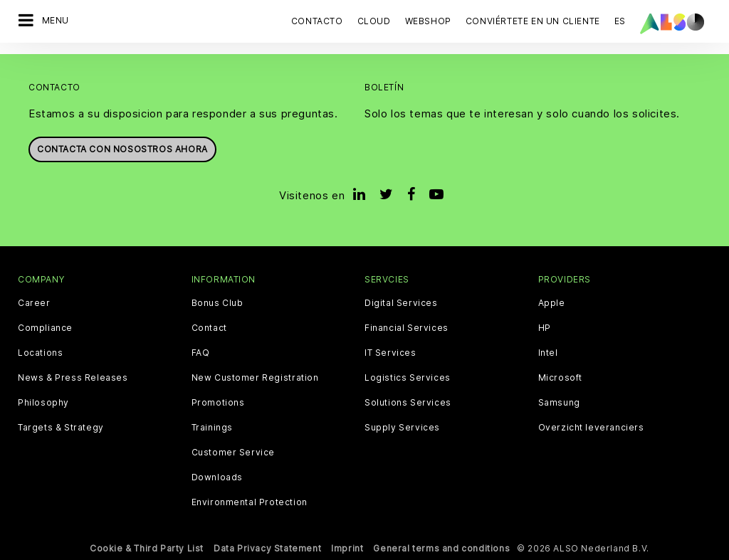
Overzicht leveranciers (591, 428)
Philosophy (43, 403)
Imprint (347, 548)
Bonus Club (217, 303)
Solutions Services (408, 403)
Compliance (45, 328)
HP (545, 328)
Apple (552, 303)
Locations (40, 353)
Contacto (317, 21)
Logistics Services (408, 378)
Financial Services (407, 328)
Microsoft (560, 378)
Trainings (212, 428)
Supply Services (402, 428)
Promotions (218, 403)
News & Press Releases (73, 378)
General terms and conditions (441, 548)
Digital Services (401, 303)
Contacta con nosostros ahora (122, 149)
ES (620, 21)
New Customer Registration (255, 378)
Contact (209, 328)
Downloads (217, 477)
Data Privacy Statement (267, 548)
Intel (548, 353)
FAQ (201, 353)
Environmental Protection (250, 502)
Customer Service (234, 453)
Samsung (559, 403)
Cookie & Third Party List (147, 548)
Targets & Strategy (61, 428)
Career (34, 303)
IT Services (390, 353)
